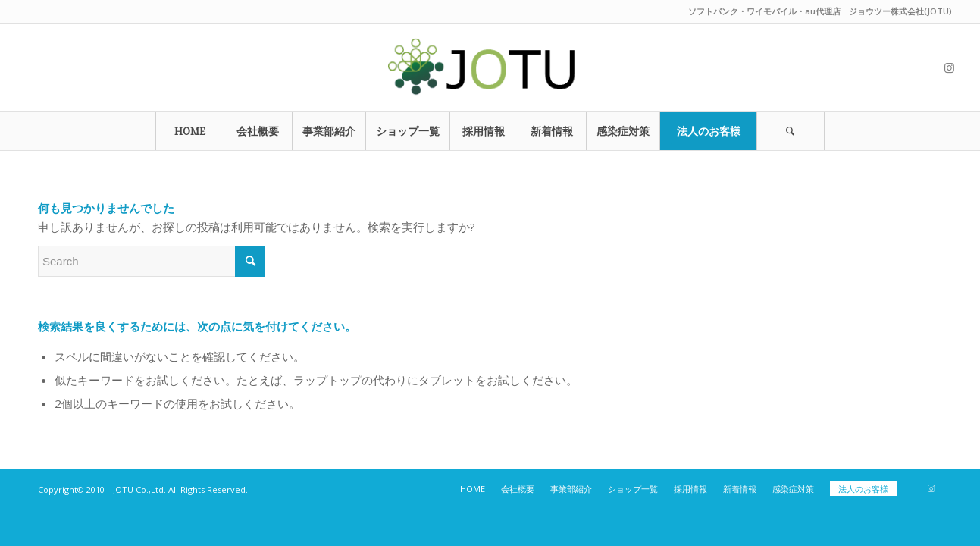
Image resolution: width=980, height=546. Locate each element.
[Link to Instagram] (949, 67)
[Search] (791, 131)
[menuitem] (189, 131)
